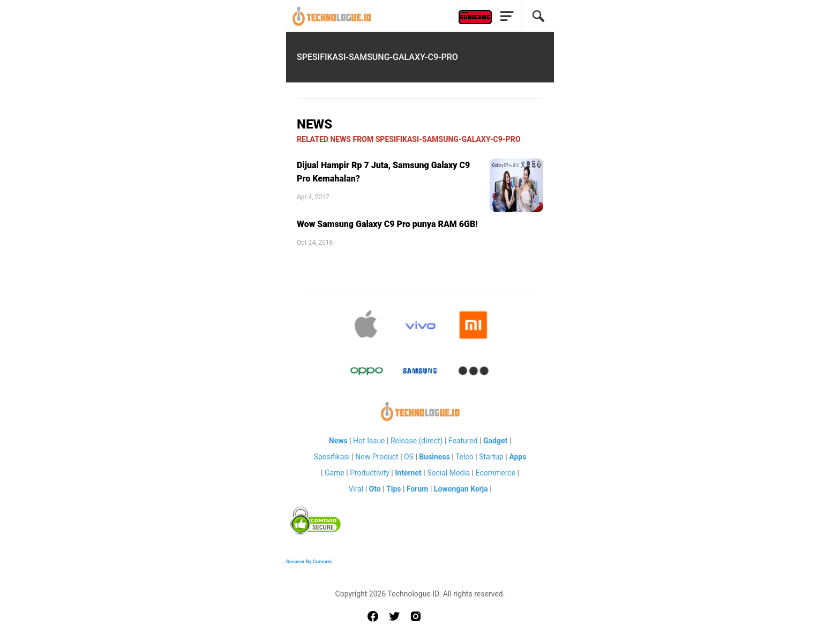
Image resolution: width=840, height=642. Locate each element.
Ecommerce (496, 473)
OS (409, 457)
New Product (377, 457)
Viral (356, 489)
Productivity (370, 473)
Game (335, 473)
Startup (491, 457)
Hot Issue (369, 441)
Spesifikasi (332, 457)
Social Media (448, 473)
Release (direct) (417, 441)
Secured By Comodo (309, 561)
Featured (463, 441)
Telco (464, 457)
